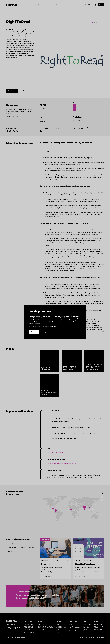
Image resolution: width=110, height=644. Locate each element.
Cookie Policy (52, 327)
